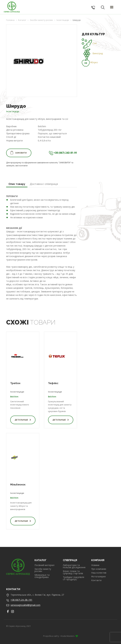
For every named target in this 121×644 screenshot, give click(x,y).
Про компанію (99, 569)
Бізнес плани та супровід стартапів (73, 572)
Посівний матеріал (44, 565)
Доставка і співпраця (44, 184)
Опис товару (17, 184)
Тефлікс (53, 383)
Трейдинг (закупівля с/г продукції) (73, 578)
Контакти (96, 580)
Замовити (18, 153)
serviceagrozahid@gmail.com (25, 605)
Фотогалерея (98, 577)
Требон (15, 383)
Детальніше (23, 420)
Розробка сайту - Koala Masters (61, 636)
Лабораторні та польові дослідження (74, 566)
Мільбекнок (18, 485)
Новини (95, 565)
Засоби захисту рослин (43, 570)
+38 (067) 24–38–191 (21, 600)
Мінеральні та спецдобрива (42, 576)
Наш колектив (99, 573)
